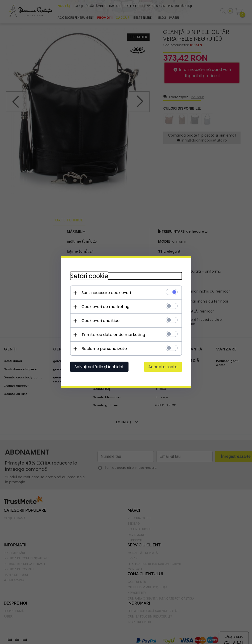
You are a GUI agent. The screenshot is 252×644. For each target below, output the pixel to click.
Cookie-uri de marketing (104, 307)
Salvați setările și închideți (98, 367)
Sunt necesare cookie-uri (105, 293)
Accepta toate (165, 367)
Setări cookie (88, 276)
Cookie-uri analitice (99, 321)
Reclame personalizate (103, 349)
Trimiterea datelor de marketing (112, 335)
